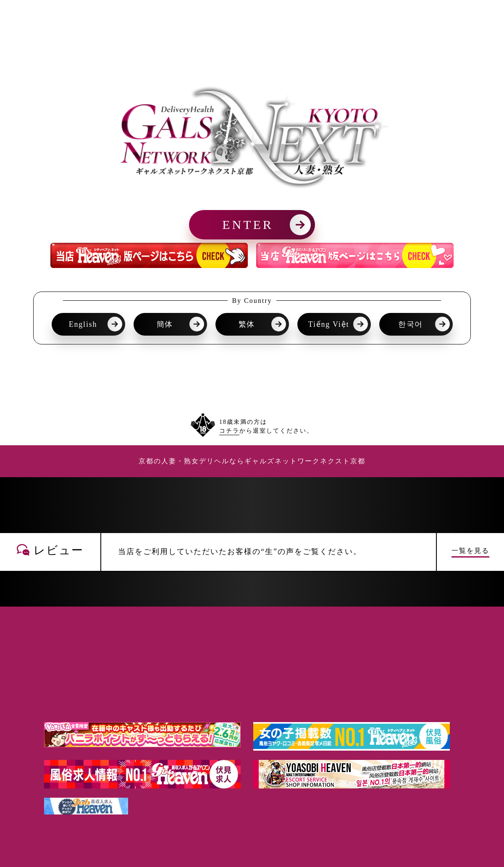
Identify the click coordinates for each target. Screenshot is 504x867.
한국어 (411, 324)
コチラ (229, 431)
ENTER (248, 225)
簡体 (165, 324)
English (83, 324)
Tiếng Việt (329, 324)
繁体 (247, 324)
